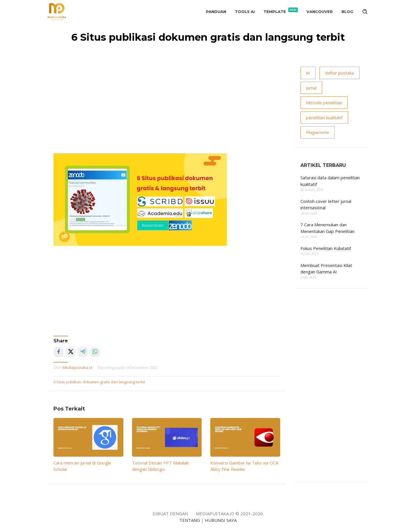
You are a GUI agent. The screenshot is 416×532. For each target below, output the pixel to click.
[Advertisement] (167, 110)
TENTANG (190, 520)
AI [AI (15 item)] (308, 73)
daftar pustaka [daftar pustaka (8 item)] (339, 73)
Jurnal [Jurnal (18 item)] (311, 88)
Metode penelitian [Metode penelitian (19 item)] (324, 102)
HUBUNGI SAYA (221, 520)
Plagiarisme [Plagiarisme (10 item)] (317, 132)
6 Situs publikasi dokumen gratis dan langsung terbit (99, 382)
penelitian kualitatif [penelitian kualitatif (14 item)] (324, 117)
